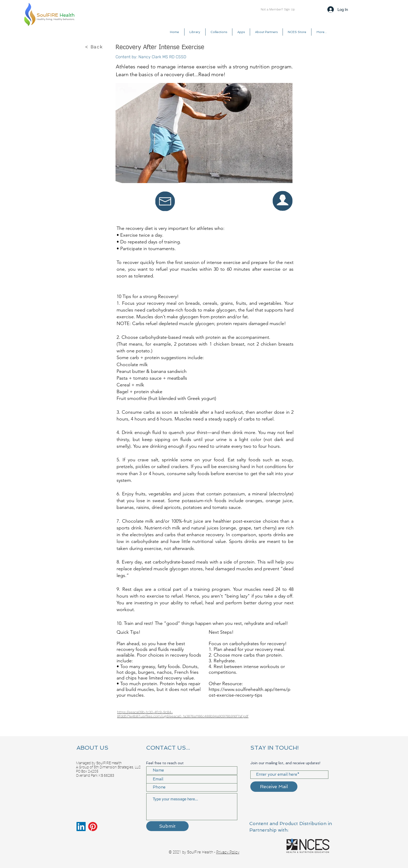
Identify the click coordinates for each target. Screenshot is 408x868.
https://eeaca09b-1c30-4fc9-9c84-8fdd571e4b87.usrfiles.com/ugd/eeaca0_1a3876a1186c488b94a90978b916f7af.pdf (183, 714)
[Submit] (167, 826)
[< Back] (94, 47)
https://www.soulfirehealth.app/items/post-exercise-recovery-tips (250, 692)
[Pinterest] (93, 827)
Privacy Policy (228, 852)
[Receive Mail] (274, 787)
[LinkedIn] (81, 827)
